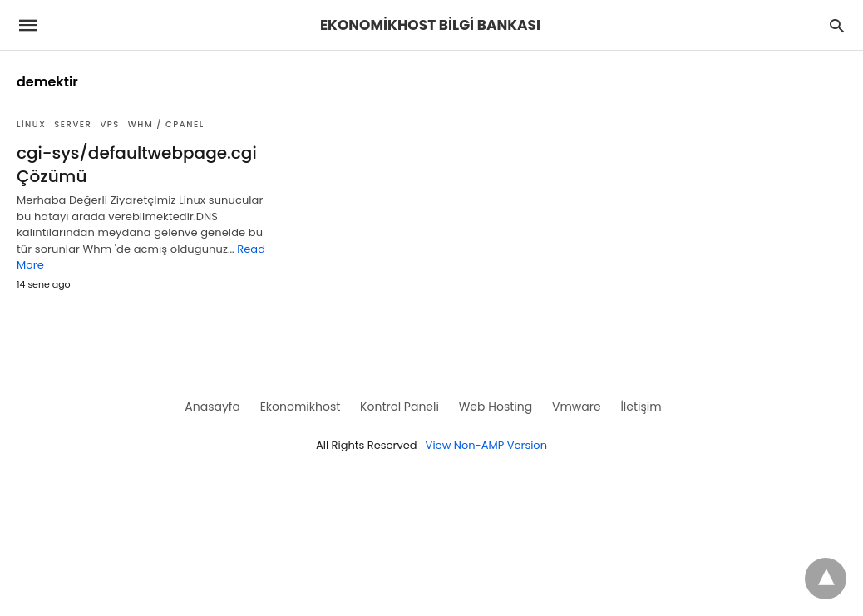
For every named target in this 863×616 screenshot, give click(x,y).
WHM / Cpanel (166, 124)
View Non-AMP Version (486, 445)
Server (73, 124)
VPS (109, 124)
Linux (31, 124)
